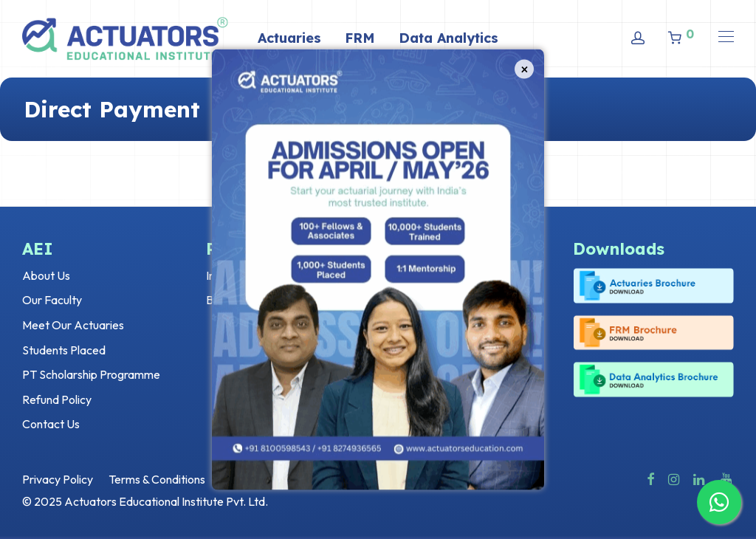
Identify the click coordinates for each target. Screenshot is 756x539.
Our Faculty (52, 300)
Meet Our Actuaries (73, 325)
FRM (360, 38)
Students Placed (64, 350)
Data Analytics (449, 38)
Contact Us (51, 424)
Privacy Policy (58, 479)
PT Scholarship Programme (91, 374)
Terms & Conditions (157, 479)
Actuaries (289, 38)
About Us (46, 275)
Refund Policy (57, 399)
